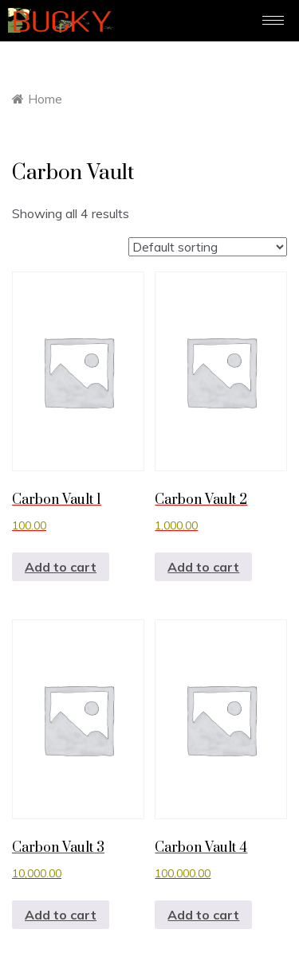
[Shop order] (208, 247)
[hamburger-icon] (273, 20)
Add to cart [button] (61, 567)
